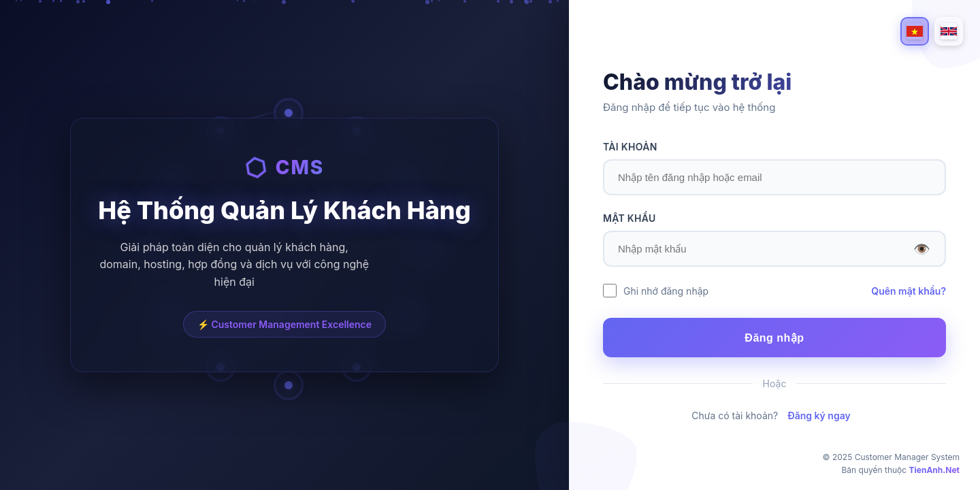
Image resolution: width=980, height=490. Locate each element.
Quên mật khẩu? (909, 291)
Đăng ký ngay (819, 415)
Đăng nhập (774, 338)
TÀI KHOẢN (630, 147)
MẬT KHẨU (630, 218)
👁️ (922, 249)
